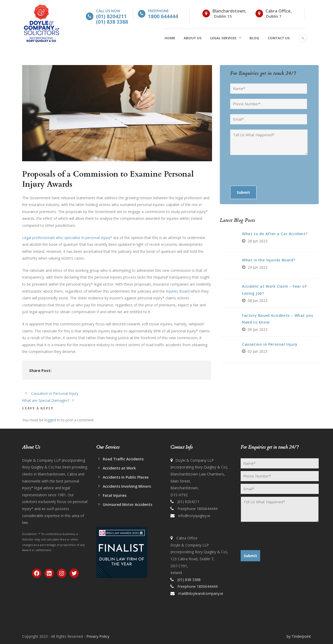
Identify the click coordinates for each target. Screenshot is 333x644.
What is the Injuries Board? (269, 260)
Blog (254, 38)
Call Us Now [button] (112, 16)
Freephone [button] (163, 14)
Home (170, 38)
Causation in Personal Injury (270, 344)
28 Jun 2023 (258, 241)
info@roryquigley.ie (194, 516)
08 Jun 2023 (258, 301)
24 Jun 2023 (258, 267)
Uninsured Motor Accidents (127, 504)
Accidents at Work (119, 468)
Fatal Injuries (115, 495)
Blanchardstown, (229, 11)
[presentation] (270, 170)
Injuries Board (178, 291)
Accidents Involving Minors (127, 486)
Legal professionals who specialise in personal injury (66, 238)
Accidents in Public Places (126, 477)
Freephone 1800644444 (197, 509)
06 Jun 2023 (258, 329)
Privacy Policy (98, 636)
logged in (52, 420)
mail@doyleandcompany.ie (201, 593)
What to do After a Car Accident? (275, 234)
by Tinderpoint (299, 636)
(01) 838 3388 (189, 580)
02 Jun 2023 (258, 351)
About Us (193, 38)
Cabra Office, (279, 11)
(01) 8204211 (188, 502)
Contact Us (279, 38)
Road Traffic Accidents (123, 459)
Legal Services (223, 38)
